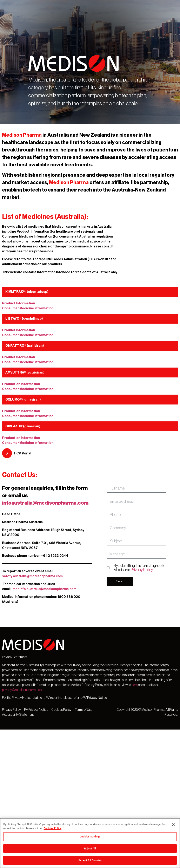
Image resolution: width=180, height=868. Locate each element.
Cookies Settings (90, 837)
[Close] (173, 825)
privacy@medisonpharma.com (23, 690)
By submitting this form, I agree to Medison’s (140, 568)
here (135, 685)
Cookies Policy (53, 828)
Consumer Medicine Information (28, 308)
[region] (90, 843)
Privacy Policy (142, 570)
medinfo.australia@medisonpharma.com (44, 589)
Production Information (21, 384)
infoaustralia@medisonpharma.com (45, 503)
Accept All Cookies (90, 860)
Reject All (90, 848)
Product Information (19, 303)
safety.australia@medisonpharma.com (32, 576)
